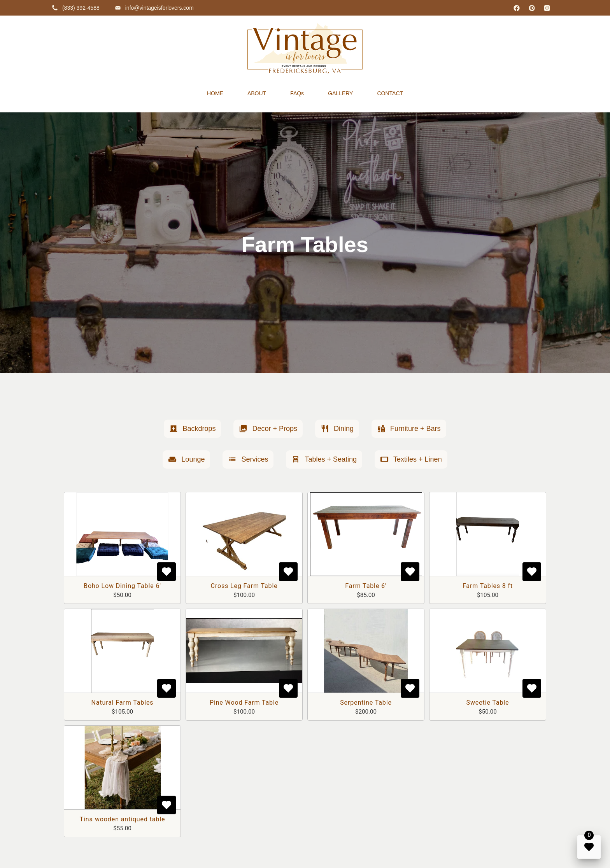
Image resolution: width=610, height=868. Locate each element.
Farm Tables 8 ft (488, 586)
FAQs (297, 93)
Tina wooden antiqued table (123, 819)
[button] (192, 429)
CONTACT (390, 93)
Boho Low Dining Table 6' (122, 586)
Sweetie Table (488, 703)
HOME (215, 93)
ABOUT (257, 93)
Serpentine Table (366, 703)
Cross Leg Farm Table (244, 586)
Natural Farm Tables (123, 703)
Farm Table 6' (366, 586)
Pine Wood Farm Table (244, 703)
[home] (305, 49)
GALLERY (340, 93)
